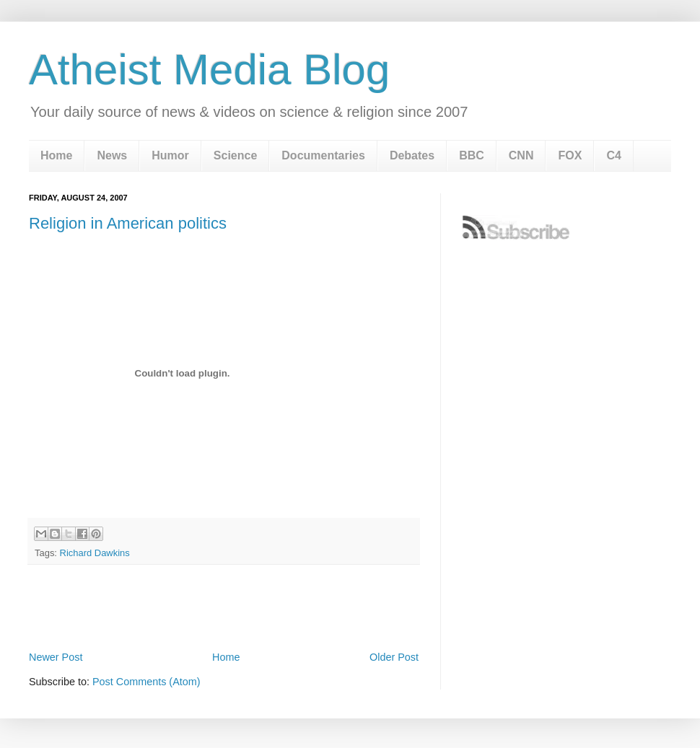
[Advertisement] (224, 607)
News (112, 155)
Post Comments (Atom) (146, 682)
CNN (521, 155)
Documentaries (323, 155)
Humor (170, 155)
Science (235, 155)
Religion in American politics (128, 223)
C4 (613, 155)
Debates (412, 155)
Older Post (394, 657)
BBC (472, 155)
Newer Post (56, 657)
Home (56, 155)
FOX (570, 155)
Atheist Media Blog (209, 70)
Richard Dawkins (95, 553)
